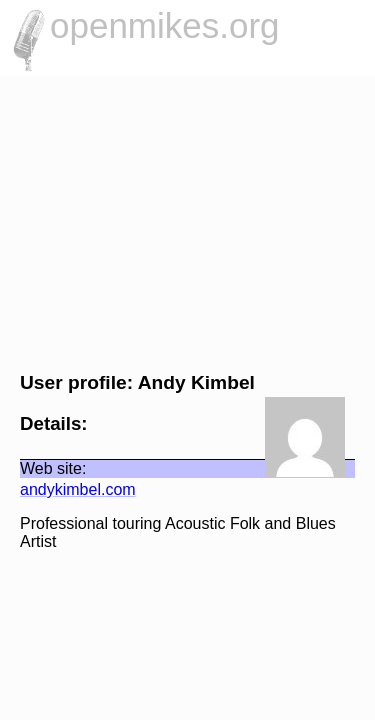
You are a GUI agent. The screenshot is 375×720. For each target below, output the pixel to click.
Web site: (43, 468)
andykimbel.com (68, 489)
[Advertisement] (187, 221)
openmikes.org (165, 25)
